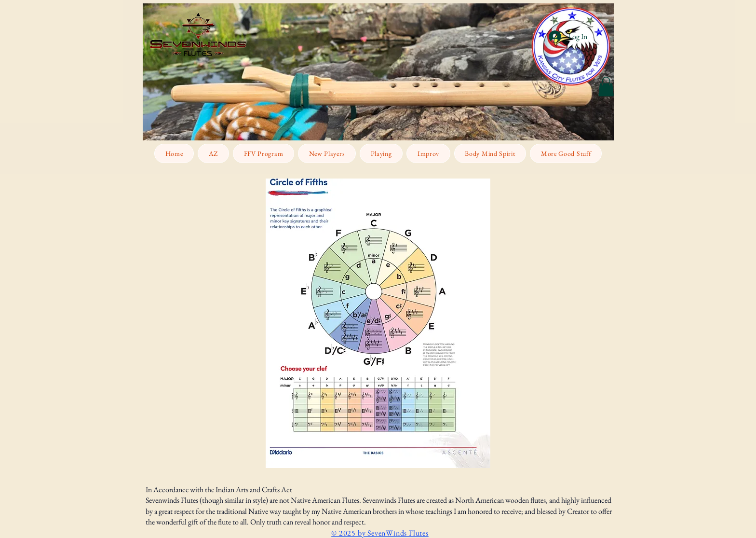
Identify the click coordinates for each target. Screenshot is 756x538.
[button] (606, 87)
